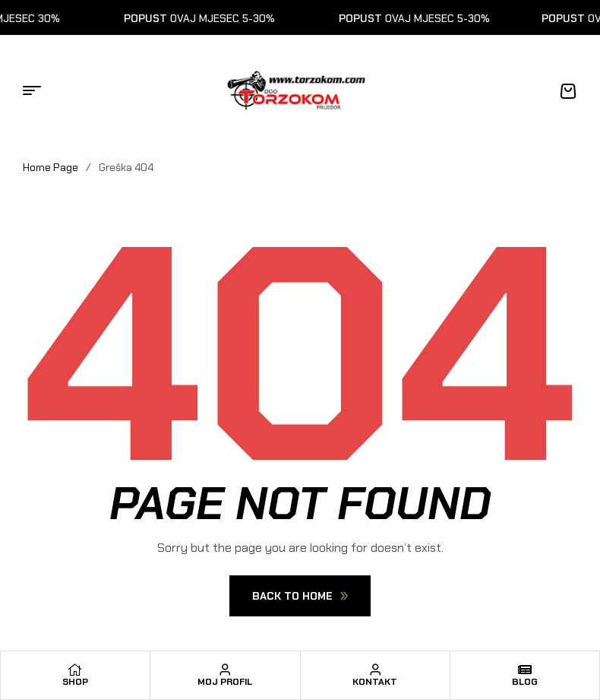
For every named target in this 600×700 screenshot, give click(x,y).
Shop (75, 682)
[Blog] (525, 670)
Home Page (51, 167)
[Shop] (75, 670)
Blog (525, 682)
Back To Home (300, 596)
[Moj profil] (225, 670)
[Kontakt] (375, 670)
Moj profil (225, 682)
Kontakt (375, 682)
